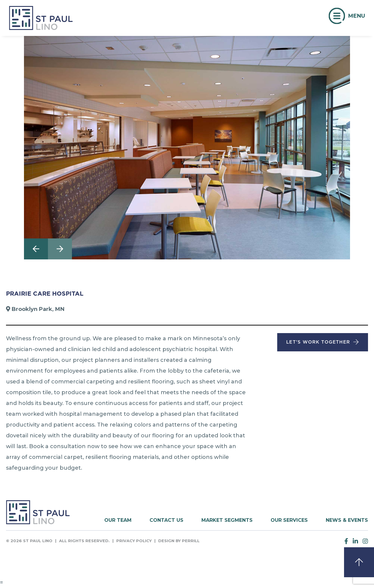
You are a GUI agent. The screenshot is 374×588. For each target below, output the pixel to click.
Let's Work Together (318, 342)
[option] (187, 148)
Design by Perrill (179, 541)
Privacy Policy (134, 541)
